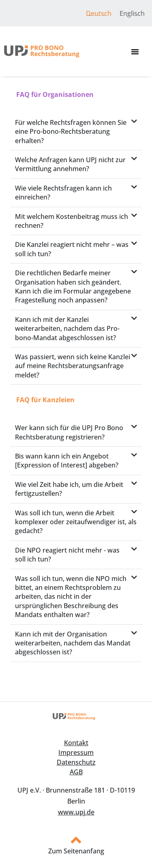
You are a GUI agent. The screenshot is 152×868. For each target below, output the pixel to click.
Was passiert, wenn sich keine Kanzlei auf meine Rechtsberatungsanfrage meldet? (73, 366)
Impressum (76, 752)
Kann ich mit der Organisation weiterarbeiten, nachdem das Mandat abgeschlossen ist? (73, 643)
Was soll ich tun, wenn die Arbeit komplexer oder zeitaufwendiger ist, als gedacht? (76, 522)
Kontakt (76, 743)
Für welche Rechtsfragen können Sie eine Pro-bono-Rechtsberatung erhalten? (71, 132)
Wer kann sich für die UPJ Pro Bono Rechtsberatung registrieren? (69, 432)
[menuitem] (99, 13)
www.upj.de (76, 812)
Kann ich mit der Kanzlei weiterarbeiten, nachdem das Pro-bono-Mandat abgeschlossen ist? (67, 329)
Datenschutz (76, 762)
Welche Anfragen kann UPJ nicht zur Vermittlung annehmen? (70, 164)
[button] (135, 51)
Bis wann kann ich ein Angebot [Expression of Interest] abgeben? (67, 461)
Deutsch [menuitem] (99, 13)
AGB (76, 772)
